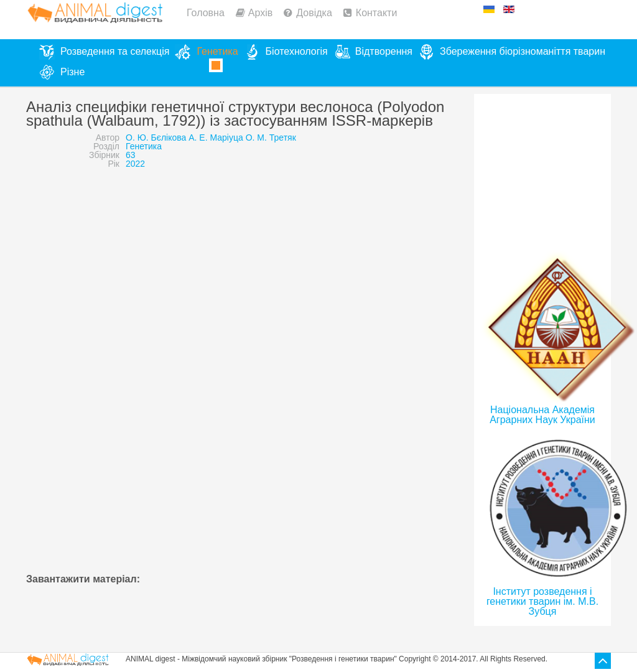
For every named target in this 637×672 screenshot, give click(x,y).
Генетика (144, 146)
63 (131, 155)
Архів (260, 13)
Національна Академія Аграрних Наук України (542, 415)
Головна (206, 13)
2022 (135, 164)
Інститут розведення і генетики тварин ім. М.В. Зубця (542, 601)
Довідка (314, 13)
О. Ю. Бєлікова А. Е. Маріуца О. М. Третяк (211, 138)
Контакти (377, 13)
